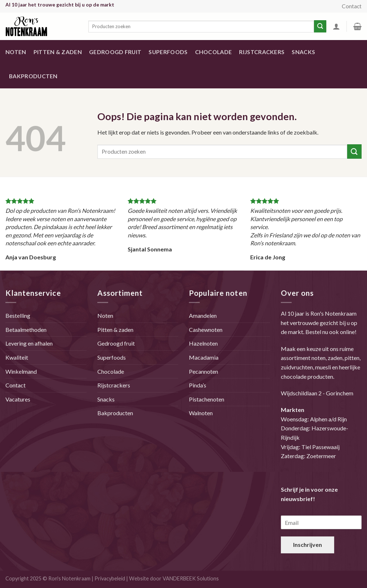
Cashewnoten (206, 330)
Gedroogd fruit (115, 52)
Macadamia (204, 357)
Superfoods (168, 52)
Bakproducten (33, 76)
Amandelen (203, 315)
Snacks (303, 52)
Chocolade (214, 52)
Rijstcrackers (262, 52)
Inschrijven (308, 545)
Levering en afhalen (29, 343)
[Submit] (354, 151)
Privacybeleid (110, 578)
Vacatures (18, 399)
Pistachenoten (207, 399)
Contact (352, 6)
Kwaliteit (17, 357)
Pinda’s (198, 385)
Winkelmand (21, 371)
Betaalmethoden (26, 330)
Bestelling (18, 315)
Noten (16, 52)
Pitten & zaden (58, 52)
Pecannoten (204, 371)
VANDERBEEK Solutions (191, 578)
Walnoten (201, 413)
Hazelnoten (203, 343)
